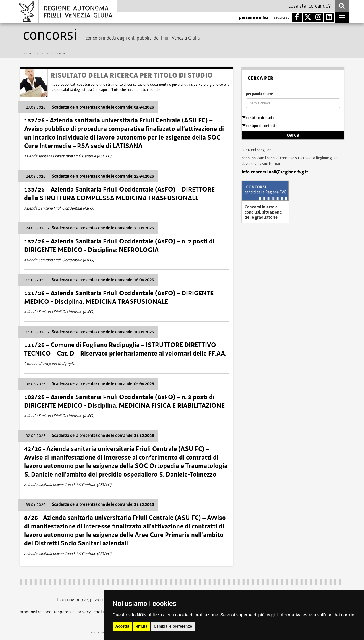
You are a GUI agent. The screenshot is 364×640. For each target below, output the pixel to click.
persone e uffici (254, 17)
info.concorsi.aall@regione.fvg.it (275, 172)
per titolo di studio (258, 118)
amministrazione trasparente (47, 612)
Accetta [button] (122, 626)
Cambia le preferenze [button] (173, 626)
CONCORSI (43, 53)
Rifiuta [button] (141, 626)
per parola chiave (259, 94)
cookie (100, 612)
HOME (27, 53)
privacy (84, 612)
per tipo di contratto (260, 126)
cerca (293, 135)
